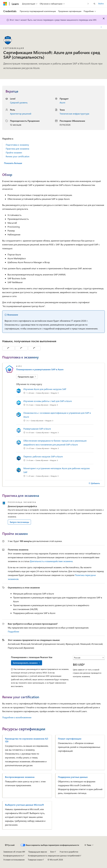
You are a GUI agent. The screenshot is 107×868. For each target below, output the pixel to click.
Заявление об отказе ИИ (14, 852)
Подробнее (13, 631)
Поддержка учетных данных (73, 777)
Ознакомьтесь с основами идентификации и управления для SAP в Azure (57, 415)
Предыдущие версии (38, 852)
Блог (52, 852)
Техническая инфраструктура (74, 114)
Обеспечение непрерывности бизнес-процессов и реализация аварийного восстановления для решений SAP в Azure (55, 443)
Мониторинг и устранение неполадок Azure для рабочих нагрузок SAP (57, 470)
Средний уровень (19, 102)
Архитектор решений (21, 114)
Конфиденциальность (13, 856)
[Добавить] (94, 483)
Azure (62, 102)
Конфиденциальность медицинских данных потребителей (54, 856)
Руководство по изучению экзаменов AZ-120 (27, 740)
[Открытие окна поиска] (94, 4)
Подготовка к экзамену (17, 145)
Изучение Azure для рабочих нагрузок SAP (45, 389)
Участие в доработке (69, 852)
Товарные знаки (35, 860)
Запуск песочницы (19, 522)
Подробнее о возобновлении (17, 717)
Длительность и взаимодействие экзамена (51, 561)
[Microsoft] (5, 4)
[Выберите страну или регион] (89, 658)
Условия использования (14, 860)
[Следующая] (88, 4)
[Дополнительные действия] (101, 27)
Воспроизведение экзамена (20, 777)
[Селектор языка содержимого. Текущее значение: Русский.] (10, 845)
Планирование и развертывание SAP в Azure (40, 369)
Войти (101, 4)
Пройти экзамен (14, 152)
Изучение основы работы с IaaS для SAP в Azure (48, 401)
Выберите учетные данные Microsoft (24, 805)
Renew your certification (18, 156)
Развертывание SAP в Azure (37, 429)
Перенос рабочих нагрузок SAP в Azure (43, 456)
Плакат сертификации (70, 739)
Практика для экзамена (17, 149)
